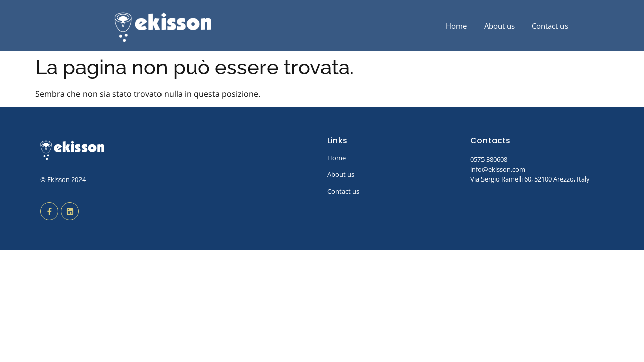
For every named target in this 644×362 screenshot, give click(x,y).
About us (499, 26)
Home (456, 26)
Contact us (550, 26)
